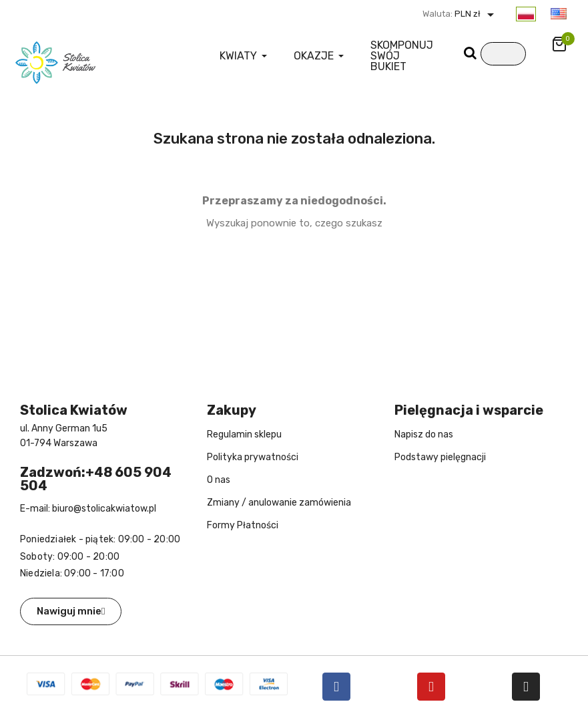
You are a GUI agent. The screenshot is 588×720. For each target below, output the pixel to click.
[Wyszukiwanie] (503, 54)
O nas (219, 480)
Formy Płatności (243, 525)
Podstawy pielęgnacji (440, 457)
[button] (71, 611)
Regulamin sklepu (244, 434)
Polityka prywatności (253, 457)
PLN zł (476, 14)
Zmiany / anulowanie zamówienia (279, 503)
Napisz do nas (424, 434)
